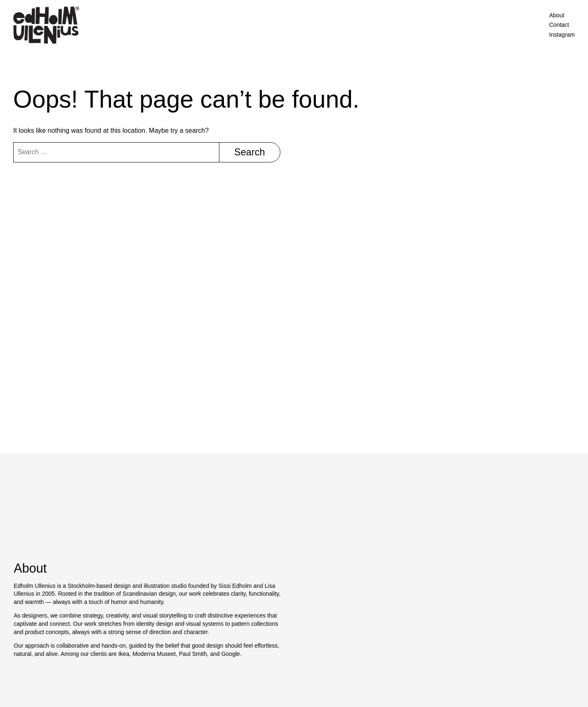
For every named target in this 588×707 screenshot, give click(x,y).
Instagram (562, 35)
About (557, 15)
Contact (559, 25)
